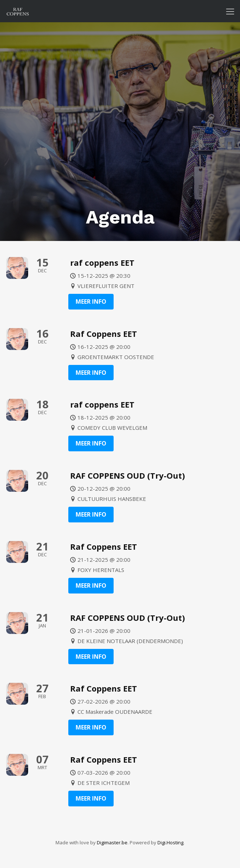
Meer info (91, 301)
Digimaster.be (112, 842)
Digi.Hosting (170, 842)
